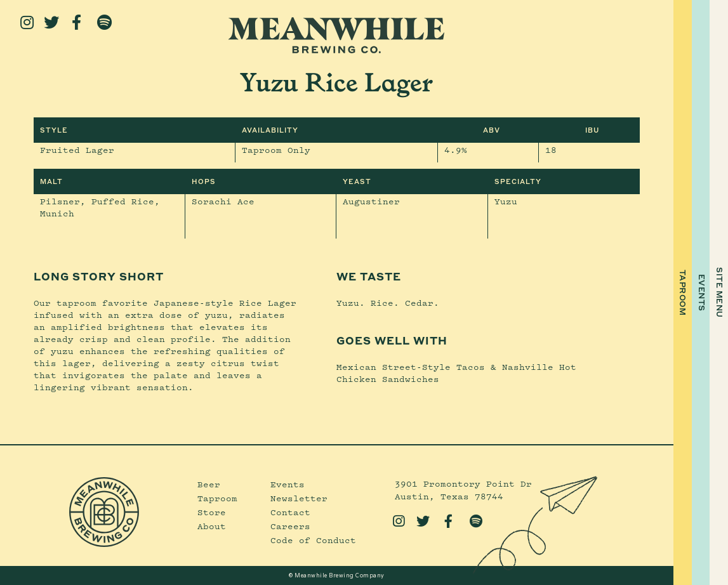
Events (288, 484)
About (212, 526)
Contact (290, 512)
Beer (209, 484)
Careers (290, 526)
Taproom (217, 498)
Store (212, 512)
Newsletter (299, 498)
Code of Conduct (313, 540)
